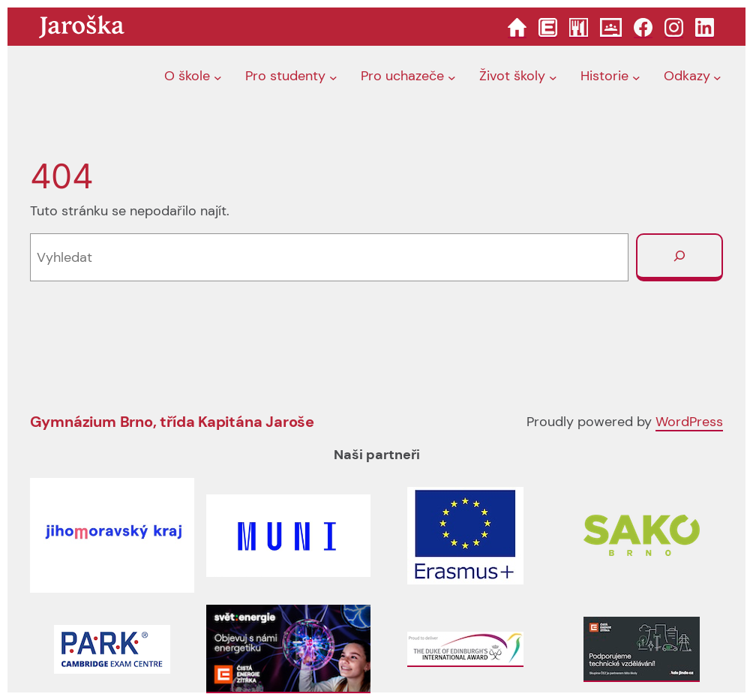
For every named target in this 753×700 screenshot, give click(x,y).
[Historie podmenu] (636, 77)
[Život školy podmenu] (553, 77)
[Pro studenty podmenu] (333, 77)
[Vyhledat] (679, 257)
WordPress (689, 422)
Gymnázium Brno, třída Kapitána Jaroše (172, 422)
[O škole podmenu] (218, 77)
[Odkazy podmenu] (717, 77)
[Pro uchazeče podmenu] (452, 77)
